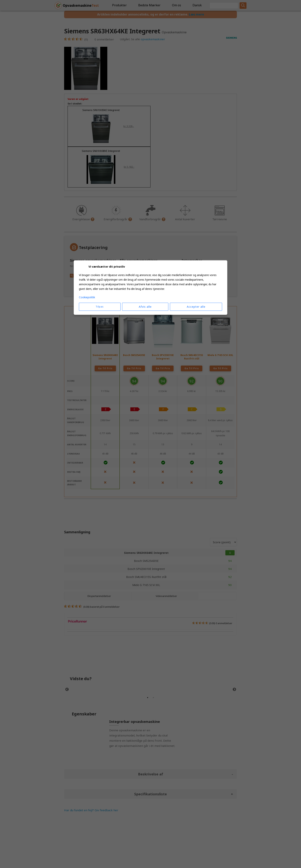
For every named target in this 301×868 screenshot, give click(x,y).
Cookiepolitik (87, 297)
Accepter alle (196, 307)
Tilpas (100, 307)
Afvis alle (145, 307)
